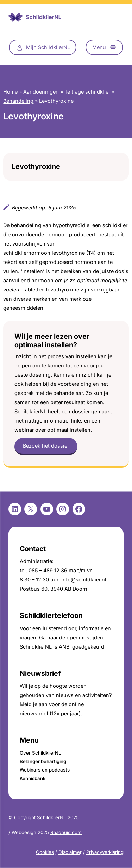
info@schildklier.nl (84, 580)
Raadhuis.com (66, 832)
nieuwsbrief (34, 713)
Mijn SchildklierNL (48, 47)
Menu (99, 47)
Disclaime (69, 852)
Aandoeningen (41, 92)
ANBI (65, 647)
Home (10, 92)
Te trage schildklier (87, 92)
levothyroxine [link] (68, 253)
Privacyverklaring (105, 852)
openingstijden (85, 637)
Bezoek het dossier (46, 446)
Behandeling (18, 101)
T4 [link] (91, 253)
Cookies (45, 852)
